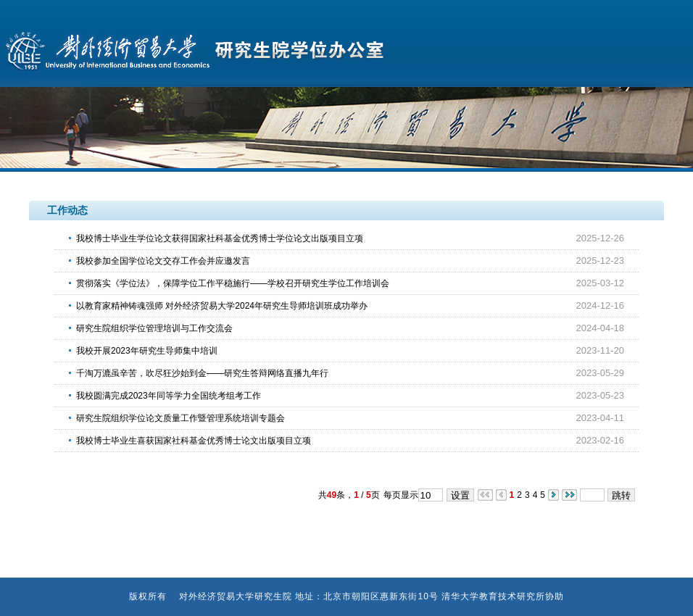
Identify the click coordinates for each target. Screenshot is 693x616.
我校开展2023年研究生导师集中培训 (147, 351)
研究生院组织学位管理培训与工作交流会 (154, 328)
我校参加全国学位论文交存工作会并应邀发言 (163, 261)
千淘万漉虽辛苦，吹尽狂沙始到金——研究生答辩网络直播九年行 (202, 373)
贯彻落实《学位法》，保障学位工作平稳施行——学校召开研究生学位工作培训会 (233, 283)
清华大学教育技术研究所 (493, 596)
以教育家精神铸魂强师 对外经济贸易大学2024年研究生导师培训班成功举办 (222, 306)
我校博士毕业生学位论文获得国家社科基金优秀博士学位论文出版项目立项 (220, 238)
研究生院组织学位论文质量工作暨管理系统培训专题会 (180, 418)
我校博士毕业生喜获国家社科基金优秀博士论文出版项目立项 (194, 441)
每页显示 (401, 495)
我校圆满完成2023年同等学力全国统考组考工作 (169, 396)
